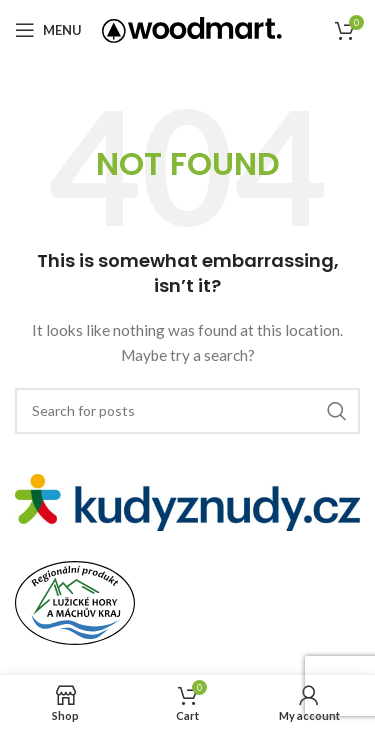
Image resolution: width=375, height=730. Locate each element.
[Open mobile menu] (48, 30)
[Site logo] (192, 28)
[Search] (187, 411)
